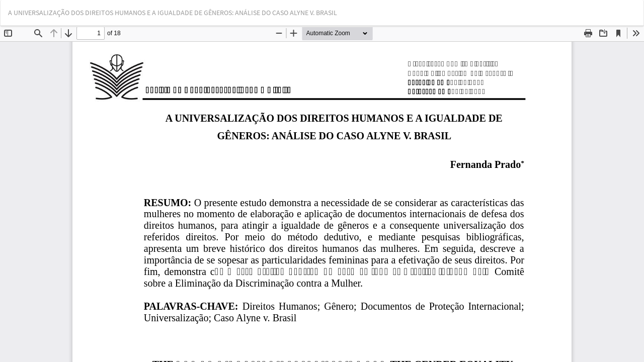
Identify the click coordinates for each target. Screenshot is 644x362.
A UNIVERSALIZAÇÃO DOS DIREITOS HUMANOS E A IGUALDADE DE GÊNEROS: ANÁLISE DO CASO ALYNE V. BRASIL (173, 13)
